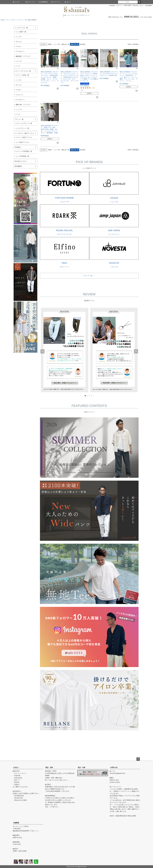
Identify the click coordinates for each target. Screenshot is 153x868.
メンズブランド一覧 (21, 20)
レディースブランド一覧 (24, 123)
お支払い (16, 767)
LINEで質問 (128, 6)
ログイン (120, 6)
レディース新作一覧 (22, 75)
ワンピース (19, 95)
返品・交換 (81, 767)
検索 (139, 2)
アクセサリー (20, 51)
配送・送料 (49, 767)
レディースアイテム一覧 (23, 71)
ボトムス (19, 42)
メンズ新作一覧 (21, 32)
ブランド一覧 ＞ (89, 276)
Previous (42, 351)
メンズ (16, 2)
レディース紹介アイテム (24, 137)
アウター (19, 46)
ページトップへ (138, 759)
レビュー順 (57, 44)
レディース (30, 2)
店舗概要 (16, 823)
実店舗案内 (149, 6)
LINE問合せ (43, 2)
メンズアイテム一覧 (21, 28)
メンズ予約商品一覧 (22, 156)
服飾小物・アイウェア (23, 105)
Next (136, 351)
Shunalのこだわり (138, 6)
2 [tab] (87, 396)
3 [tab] (89, 396)
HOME (2, 20)
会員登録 (112, 6)
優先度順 (83, 44)
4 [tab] (91, 396)
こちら (55, 780)
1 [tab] (85, 396)
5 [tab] (93, 396)
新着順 (50, 44)
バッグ (18, 66)
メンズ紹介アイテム (22, 142)
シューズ (19, 61)
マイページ (56, 2)
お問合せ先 (114, 767)
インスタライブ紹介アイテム (24, 133)
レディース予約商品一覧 (24, 151)
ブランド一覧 (10, 20)
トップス (19, 37)
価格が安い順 (65, 44)
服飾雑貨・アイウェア (23, 56)
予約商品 (18, 147)
